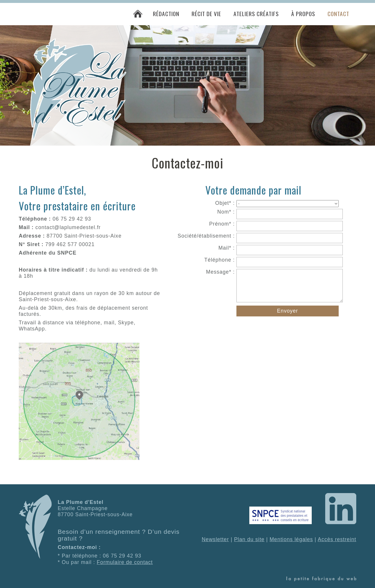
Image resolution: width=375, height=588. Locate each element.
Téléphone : (219, 260)
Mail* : (226, 248)
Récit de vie (206, 14)
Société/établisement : (206, 236)
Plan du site (249, 539)
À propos (303, 14)
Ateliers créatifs (256, 14)
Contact (338, 14)
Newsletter (215, 539)
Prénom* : (222, 224)
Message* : (220, 272)
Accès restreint (337, 539)
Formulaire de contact (125, 562)
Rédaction (166, 14)
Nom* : (226, 212)
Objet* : (225, 203)
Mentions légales (291, 539)
